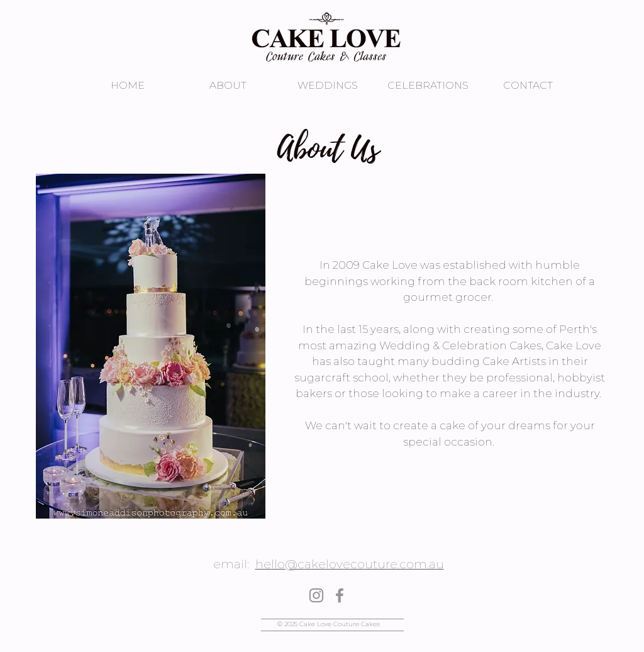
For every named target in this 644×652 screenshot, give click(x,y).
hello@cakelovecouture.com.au (350, 564)
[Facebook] (340, 595)
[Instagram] (316, 595)
